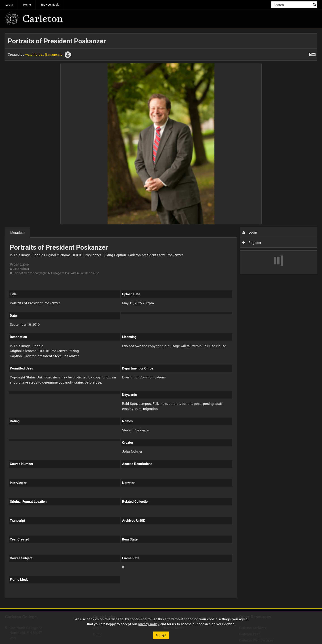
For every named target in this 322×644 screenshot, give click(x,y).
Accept (161, 635)
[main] (161, 318)
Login (250, 232)
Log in (9, 5)
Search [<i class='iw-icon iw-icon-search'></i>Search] (314, 4)
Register (252, 243)
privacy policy (149, 624)
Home (27, 5)
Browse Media (50, 5)
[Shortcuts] (312, 53)
